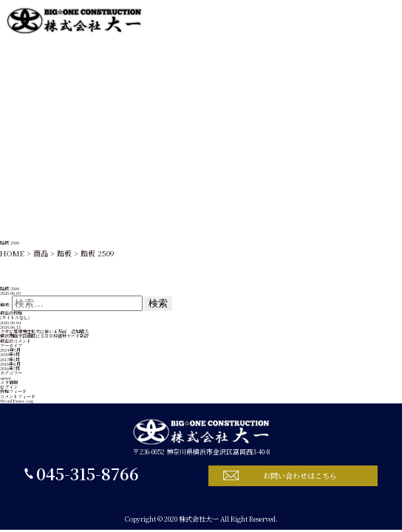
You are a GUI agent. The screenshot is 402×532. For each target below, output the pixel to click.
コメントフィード (18, 396)
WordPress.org (17, 401)
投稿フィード (13, 391)
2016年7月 (10, 368)
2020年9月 (10, 354)
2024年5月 (10, 350)
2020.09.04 (11, 323)
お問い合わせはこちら (300, 475)
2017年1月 (10, 359)
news (6, 378)
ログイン (9, 387)
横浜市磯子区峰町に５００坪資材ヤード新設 (44, 336)
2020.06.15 (10, 327)
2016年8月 (10, 364)
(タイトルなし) (15, 317)
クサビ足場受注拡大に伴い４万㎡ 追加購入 (44, 331)
